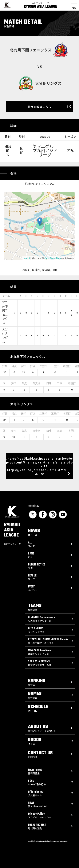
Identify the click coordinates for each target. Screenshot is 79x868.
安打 (23, 366)
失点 (24, 383)
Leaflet (26, 258)
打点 (33, 366)
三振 (60, 383)
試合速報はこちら (39, 107)
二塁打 (43, 366)
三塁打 (55, 366)
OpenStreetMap (53, 258)
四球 (49, 383)
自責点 (36, 383)
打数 (5, 366)
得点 (14, 366)
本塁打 (67, 366)
